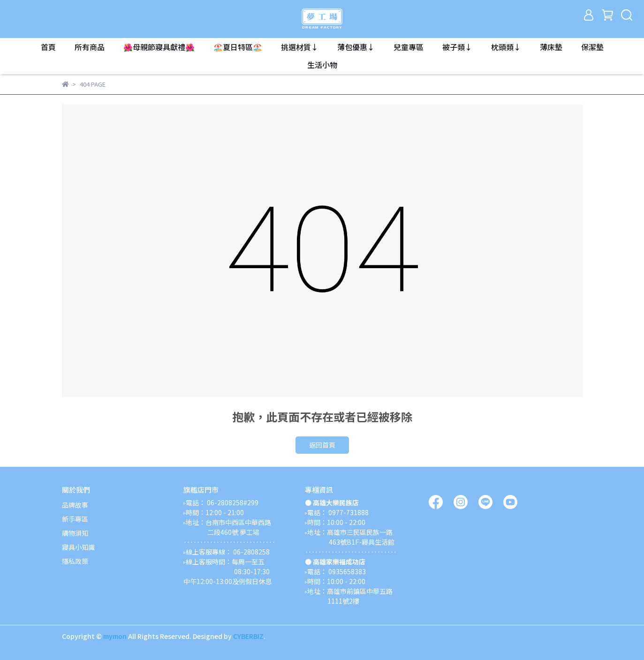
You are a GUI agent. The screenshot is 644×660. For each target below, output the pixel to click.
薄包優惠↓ (356, 47)
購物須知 (75, 533)
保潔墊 (592, 47)
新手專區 (75, 519)
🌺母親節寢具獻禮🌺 (159, 47)
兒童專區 (409, 47)
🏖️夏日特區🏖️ (238, 47)
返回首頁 (322, 445)
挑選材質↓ (300, 47)
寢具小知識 (78, 547)
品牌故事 (75, 505)
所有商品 (90, 47)
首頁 (48, 47)
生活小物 (322, 65)
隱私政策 (75, 561)
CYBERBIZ (248, 636)
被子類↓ (457, 47)
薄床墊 (551, 47)
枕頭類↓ (506, 47)
